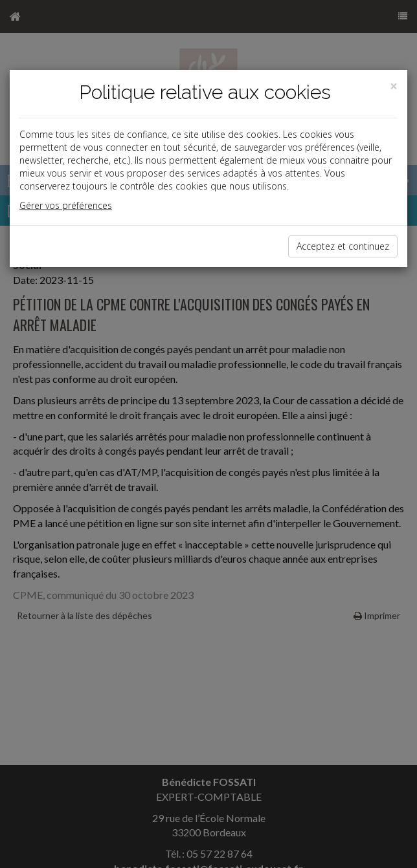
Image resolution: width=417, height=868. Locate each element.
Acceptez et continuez (343, 246)
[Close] (394, 86)
